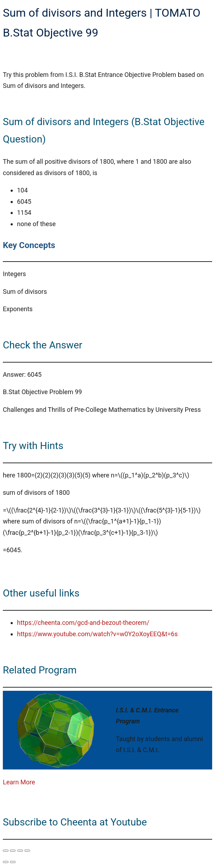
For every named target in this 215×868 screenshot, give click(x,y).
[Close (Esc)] (27, 851)
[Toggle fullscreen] (13, 851)
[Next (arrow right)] (13, 862)
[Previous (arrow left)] (6, 862)
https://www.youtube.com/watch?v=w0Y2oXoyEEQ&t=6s (97, 634)
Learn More (19, 782)
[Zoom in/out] (6, 851)
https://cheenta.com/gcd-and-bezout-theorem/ (83, 623)
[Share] (20, 851)
